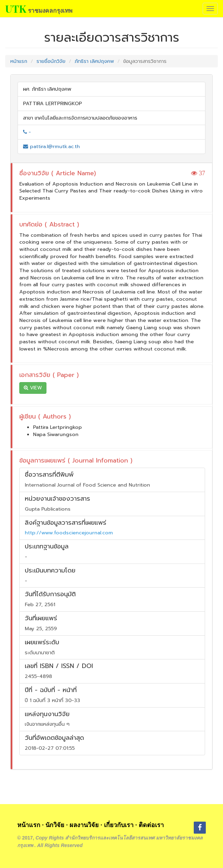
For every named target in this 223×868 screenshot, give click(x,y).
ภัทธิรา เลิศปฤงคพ (94, 61)
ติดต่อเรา (151, 825)
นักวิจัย (55, 825)
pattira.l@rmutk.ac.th (51, 146)
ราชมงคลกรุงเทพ (50, 10)
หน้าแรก (19, 61)
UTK (16, 9)
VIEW (33, 388)
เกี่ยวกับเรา (119, 825)
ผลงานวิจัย (84, 825)
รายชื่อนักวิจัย (51, 61)
